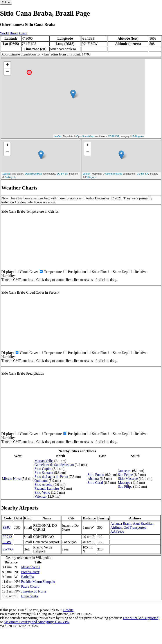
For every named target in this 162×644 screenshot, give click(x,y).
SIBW (7, 542)
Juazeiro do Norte (34, 591)
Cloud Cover (29, 272)
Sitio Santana (44, 473)
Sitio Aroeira (43, 485)
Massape (124, 483)
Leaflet (58, 136)
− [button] (7, 72)
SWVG (8, 549)
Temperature (53, 272)
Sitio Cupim (43, 469)
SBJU (6, 527)
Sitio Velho (42, 492)
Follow (6, 2)
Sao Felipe (125, 475)
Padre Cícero (30, 586)
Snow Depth (122, 272)
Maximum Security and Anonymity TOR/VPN (37, 622)
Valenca (40, 496)
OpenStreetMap (85, 136)
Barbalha (27, 577)
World (4, 33)
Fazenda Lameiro (47, 489)
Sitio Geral (95, 483)
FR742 (7, 537)
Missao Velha (44, 461)
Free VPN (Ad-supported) (141, 618)
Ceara (23, 33)
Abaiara (93, 479)
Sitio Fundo (96, 475)
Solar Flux (99, 272)
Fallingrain (138, 136)
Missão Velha (31, 567)
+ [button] (7, 65)
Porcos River (30, 572)
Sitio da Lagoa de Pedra (51, 477)
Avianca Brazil (121, 523)
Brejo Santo (29, 596)
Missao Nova (11, 479)
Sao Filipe (125, 487)
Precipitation (77, 272)
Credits (68, 610)
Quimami (41, 481)
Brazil (14, 33)
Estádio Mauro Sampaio (38, 582)
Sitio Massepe (128, 479)
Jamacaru (124, 471)
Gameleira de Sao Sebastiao (54, 465)
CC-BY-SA (114, 136)
